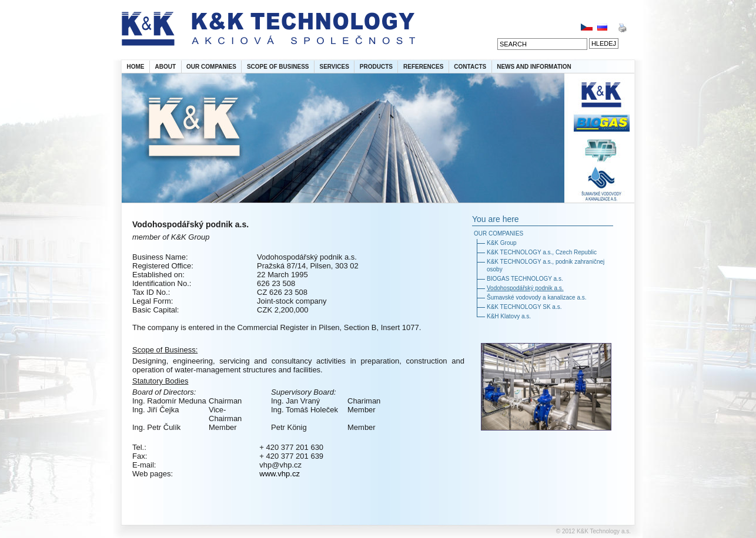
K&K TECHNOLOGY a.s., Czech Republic (542, 252)
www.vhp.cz (280, 474)
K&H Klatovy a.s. (509, 316)
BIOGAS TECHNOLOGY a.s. (525, 279)
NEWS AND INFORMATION (534, 67)
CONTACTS (470, 67)
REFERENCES (423, 67)
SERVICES (334, 67)
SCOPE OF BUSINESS (278, 67)
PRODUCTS (376, 67)
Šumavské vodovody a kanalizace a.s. (537, 297)
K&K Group (502, 243)
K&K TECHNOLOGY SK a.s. (524, 307)
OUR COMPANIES (211, 67)
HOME (136, 67)
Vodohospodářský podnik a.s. (525, 288)
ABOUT (166, 67)
